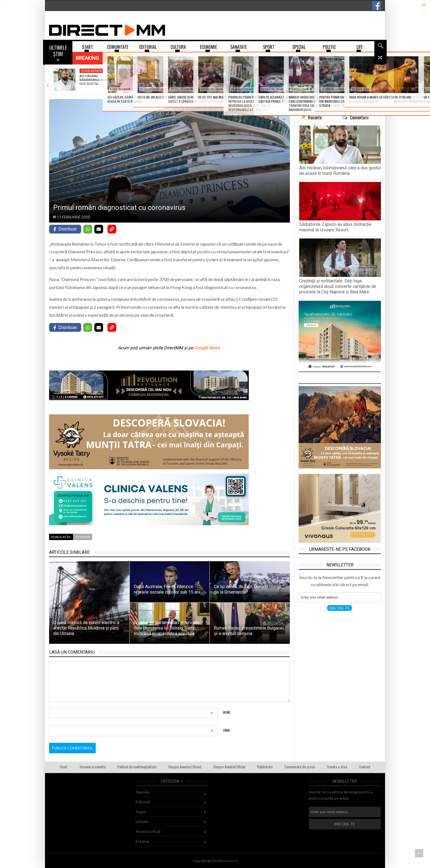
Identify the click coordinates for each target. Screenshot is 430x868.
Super (141, 812)
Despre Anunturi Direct (185, 767)
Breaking (87, 58)
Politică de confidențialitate (137, 767)
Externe (83, 537)
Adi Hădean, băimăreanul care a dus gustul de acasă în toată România (340, 171)
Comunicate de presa (300, 767)
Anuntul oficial (148, 831)
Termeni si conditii (92, 767)
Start (64, 767)
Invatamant (352, 71)
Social (217, 71)
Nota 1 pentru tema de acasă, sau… (357, 78)
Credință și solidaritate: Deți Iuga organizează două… (224, 82)
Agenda (142, 792)
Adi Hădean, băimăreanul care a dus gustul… (95, 80)
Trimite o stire (337, 767)
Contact (365, 767)
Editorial (143, 802)
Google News (207, 348)
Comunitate (91, 71)
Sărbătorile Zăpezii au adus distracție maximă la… (161, 80)
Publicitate (265, 767)
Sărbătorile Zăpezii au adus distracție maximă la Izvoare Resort (335, 227)
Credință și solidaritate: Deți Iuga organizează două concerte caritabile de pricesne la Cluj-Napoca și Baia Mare (338, 286)
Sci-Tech (284, 71)
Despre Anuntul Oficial (229, 767)
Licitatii (142, 821)
